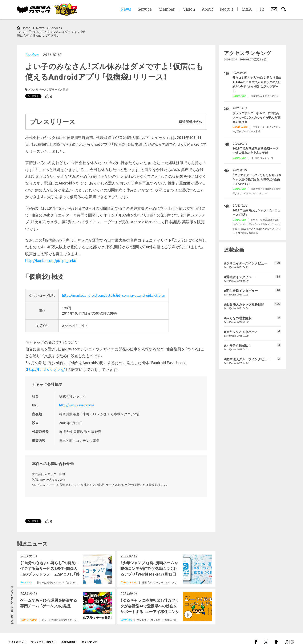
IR (262, 9)
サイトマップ (89, 634)
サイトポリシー (17, 634)
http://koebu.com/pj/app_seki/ (51, 253)
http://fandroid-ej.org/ (46, 362)
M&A (247, 9)
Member (167, 9)
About (207, 9)
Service (145, 9)
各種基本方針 (69, 634)
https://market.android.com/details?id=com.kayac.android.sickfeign (114, 288)
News (40, 28)
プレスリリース (37, 82)
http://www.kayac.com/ (77, 398)
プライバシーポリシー (44, 634)
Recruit (226, 9)
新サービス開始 (59, 82)
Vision (189, 9)
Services (32, 47)
